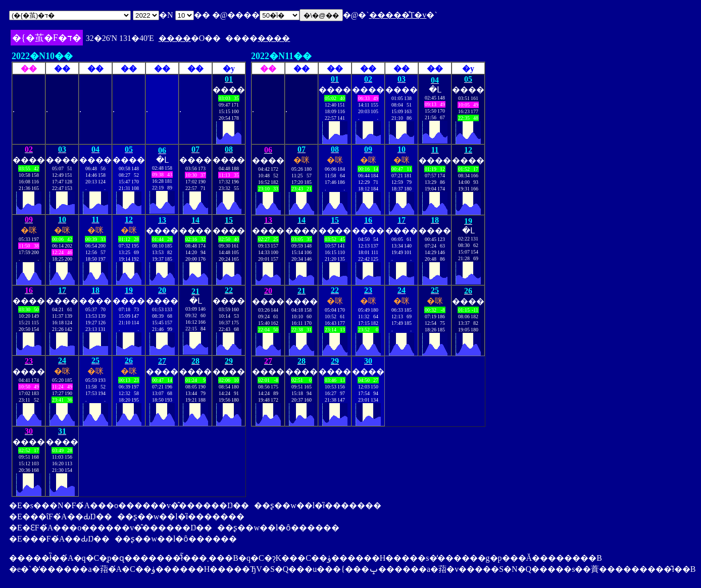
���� (175, 38)
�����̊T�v (398, 15)
